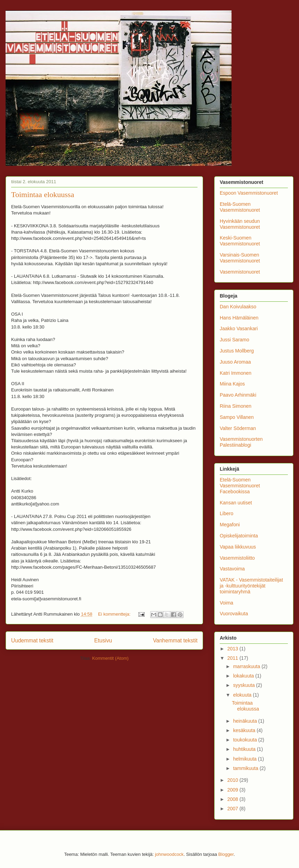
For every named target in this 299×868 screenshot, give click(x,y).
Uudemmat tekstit (32, 640)
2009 (233, 790)
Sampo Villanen (237, 417)
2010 (233, 780)
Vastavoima (232, 569)
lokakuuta (244, 676)
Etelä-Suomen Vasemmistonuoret (240, 207)
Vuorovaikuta (234, 614)
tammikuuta (246, 768)
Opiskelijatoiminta (239, 536)
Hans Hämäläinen (239, 318)
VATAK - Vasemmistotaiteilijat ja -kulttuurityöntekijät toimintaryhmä (251, 586)
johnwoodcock (169, 854)
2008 (233, 799)
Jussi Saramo (235, 340)
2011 (233, 658)
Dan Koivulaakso (238, 307)
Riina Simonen (236, 406)
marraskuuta (247, 666)
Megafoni (230, 525)
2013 (233, 649)
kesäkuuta (245, 730)
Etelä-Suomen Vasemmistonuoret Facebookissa (240, 486)
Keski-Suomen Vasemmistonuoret (240, 241)
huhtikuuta (245, 749)
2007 (233, 809)
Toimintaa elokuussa (43, 194)
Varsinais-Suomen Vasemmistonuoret (240, 258)
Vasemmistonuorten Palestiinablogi (241, 442)
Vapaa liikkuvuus (238, 547)
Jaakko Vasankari (239, 328)
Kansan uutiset (236, 503)
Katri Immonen (236, 373)
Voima (227, 603)
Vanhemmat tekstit (175, 640)
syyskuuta (244, 685)
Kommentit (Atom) (110, 658)
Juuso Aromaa (235, 362)
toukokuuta (245, 740)
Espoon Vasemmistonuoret (249, 193)
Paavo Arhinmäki (238, 395)
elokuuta (243, 695)
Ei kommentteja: (115, 614)
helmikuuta (245, 759)
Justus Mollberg (237, 351)
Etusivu (103, 640)
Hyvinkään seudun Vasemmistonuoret (240, 224)
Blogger (226, 854)
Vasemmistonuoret (240, 272)
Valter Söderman (238, 428)
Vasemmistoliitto (237, 558)
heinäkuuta (245, 721)
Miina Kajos (232, 384)
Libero (227, 513)
